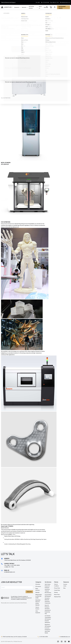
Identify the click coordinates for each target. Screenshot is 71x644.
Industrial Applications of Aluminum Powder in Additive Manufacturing (61, 35)
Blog (45, 7)
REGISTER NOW (5, 528)
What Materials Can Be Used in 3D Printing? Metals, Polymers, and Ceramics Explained (62, 43)
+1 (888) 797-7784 (55, 2)
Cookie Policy (57, 590)
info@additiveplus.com (66, 2)
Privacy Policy (57, 588)
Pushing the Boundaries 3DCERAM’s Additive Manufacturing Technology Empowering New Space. (25, 539)
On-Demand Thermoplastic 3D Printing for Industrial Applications (48, 619)
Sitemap (56, 592)
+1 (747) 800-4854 (46, 2)
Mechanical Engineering (19, 21)
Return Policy (57, 595)
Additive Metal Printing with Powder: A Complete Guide (61, 28)
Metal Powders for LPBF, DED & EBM (39, 596)
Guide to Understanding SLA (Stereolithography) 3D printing (17, 544)
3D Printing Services (31, 7)
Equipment (17, 7)
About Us (40, 7)
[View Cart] (51, 7)
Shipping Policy (57, 597)
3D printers (38, 584)
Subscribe (29, 592)
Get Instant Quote (62, 7)
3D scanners (38, 586)
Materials (24, 7)
